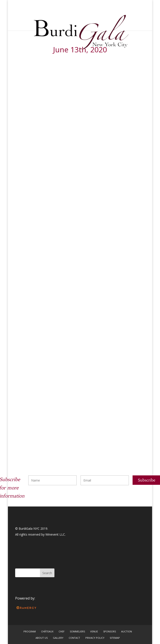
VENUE (94, 631)
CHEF (62, 631)
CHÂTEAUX (47, 631)
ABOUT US (42, 638)
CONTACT (74, 638)
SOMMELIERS (77, 631)
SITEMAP (115, 638)
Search (47, 573)
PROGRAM (30, 631)
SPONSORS (110, 631)
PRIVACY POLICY (95, 638)
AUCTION (127, 631)
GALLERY (58, 638)
